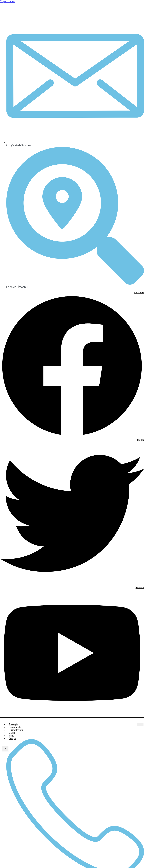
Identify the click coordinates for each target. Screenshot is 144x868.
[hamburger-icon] (140, 724)
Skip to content (8, 1)
